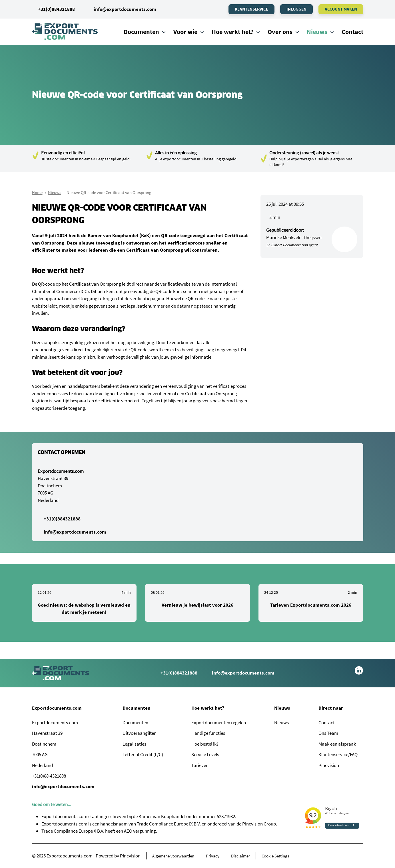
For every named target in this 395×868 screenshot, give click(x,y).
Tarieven (200, 765)
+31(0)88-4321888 (49, 776)
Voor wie (185, 32)
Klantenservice (251, 9)
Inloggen (296, 9)
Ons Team (328, 733)
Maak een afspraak (337, 744)
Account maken (341, 9)
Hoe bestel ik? (205, 744)
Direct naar (331, 708)
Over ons (280, 32)
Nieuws (317, 32)
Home (37, 192)
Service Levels (205, 754)
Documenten (141, 32)
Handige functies (208, 733)
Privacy (213, 856)
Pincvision (329, 765)
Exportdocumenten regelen (219, 722)
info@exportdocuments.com (125, 9)
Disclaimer (240, 856)
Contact (352, 32)
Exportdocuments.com (57, 708)
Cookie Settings (275, 856)
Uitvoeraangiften (140, 733)
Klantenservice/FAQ (338, 754)
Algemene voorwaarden (173, 856)
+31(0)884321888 (53, 9)
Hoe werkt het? (232, 32)
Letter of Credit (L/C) (143, 754)
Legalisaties (134, 744)
